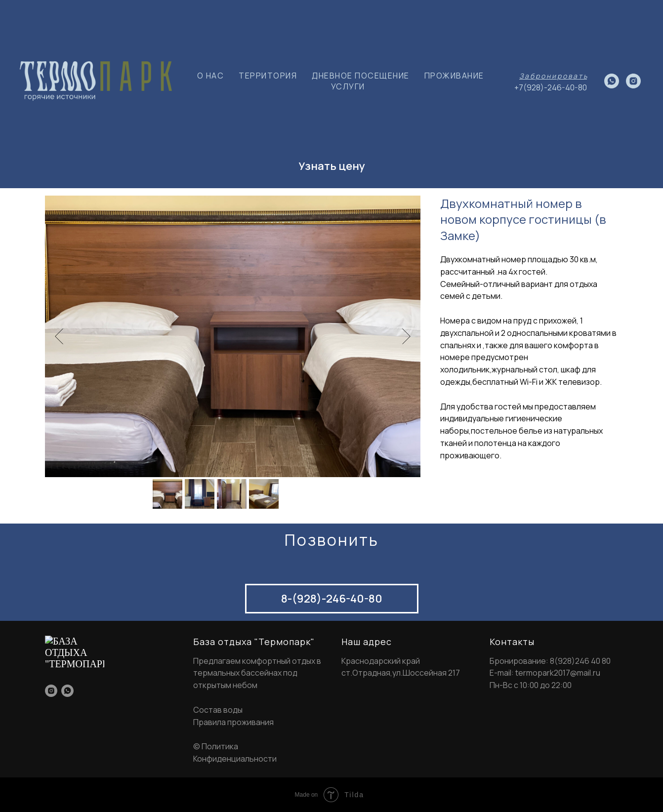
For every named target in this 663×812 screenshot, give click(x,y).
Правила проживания (233, 722)
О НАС (211, 76)
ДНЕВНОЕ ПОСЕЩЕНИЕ (361, 76)
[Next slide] (406, 336)
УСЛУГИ (348, 86)
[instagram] (633, 81)
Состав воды (218, 710)
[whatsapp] (612, 81)
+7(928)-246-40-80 (551, 87)
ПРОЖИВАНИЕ (454, 76)
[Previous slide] (59, 336)
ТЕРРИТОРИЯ (268, 76)
